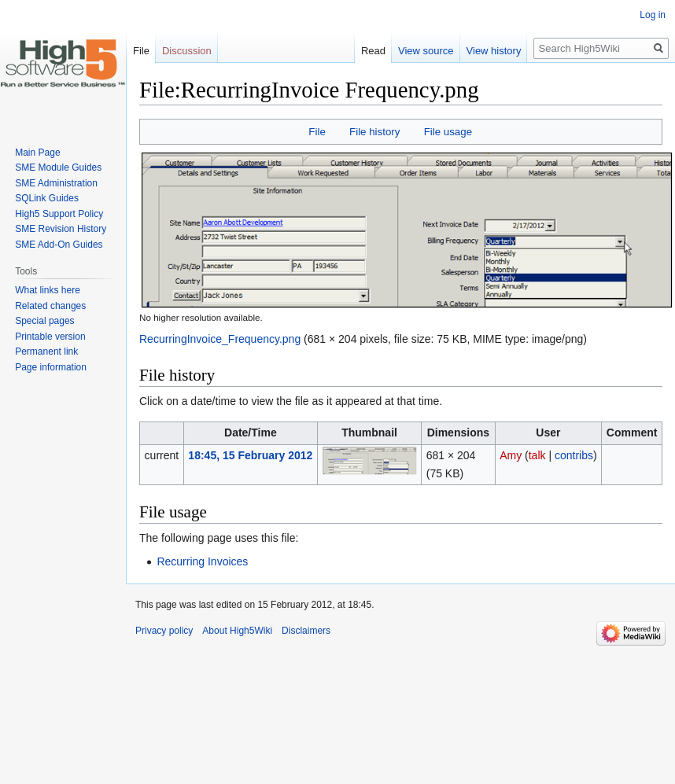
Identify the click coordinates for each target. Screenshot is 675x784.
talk (537, 455)
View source (409, 51)
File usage (448, 132)
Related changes (50, 306)
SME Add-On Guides (59, 245)
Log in (653, 15)
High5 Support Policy (59, 214)
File (317, 132)
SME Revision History (61, 229)
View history (477, 51)
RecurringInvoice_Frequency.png (220, 339)
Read (356, 51)
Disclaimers (306, 631)
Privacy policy (164, 631)
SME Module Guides (58, 167)
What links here (48, 290)
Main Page (37, 153)
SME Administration (56, 183)
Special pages (44, 321)
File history (374, 132)
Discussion (187, 51)
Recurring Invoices (202, 561)
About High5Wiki (237, 631)
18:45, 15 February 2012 (250, 455)
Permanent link (46, 352)
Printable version (50, 337)
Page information (51, 367)
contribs (574, 455)
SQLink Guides (47, 198)
